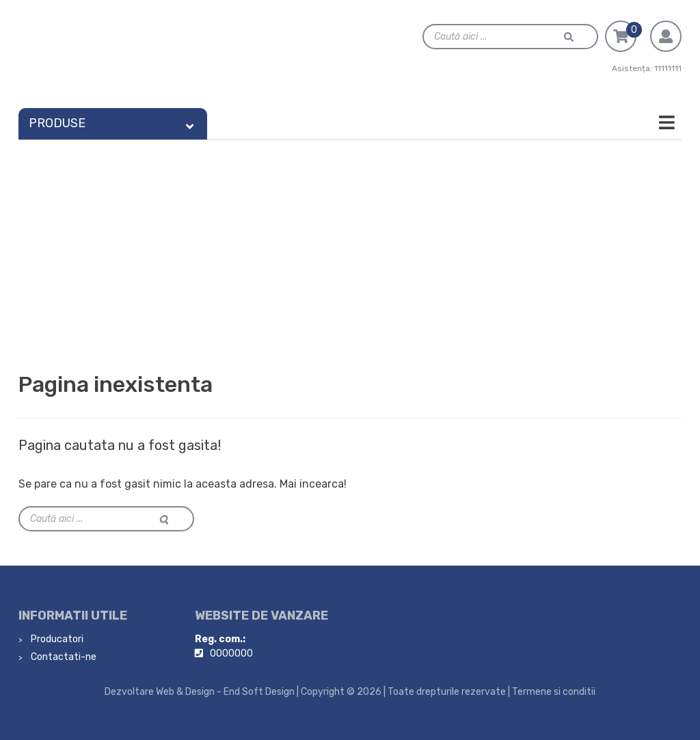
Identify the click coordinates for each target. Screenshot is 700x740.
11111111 (668, 68)
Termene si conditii (554, 692)
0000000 (231, 653)
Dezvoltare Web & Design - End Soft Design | (202, 692)
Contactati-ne (63, 657)
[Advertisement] (350, 243)
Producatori (56, 639)
